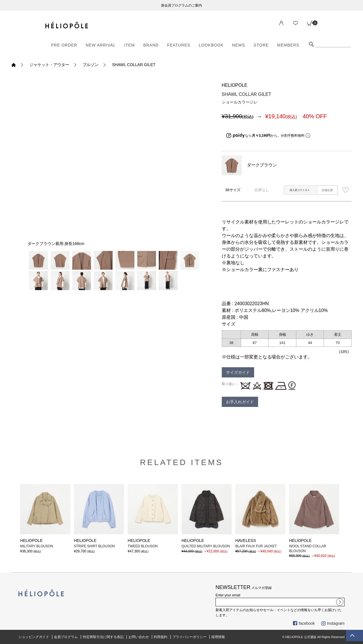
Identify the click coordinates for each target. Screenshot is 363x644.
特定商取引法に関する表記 (103, 637)
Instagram (333, 623)
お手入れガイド (240, 402)
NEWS (239, 45)
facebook (304, 623)
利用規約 (161, 637)
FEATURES (179, 45)
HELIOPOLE (235, 85)
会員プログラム (66, 637)
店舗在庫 (327, 190)
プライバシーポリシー (189, 637)
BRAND (151, 45)
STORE (261, 45)
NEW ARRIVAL (101, 45)
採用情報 (218, 637)
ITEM (129, 45)
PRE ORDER (64, 45)
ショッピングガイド (34, 637)
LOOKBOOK (211, 45)
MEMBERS (288, 45)
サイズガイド (238, 372)
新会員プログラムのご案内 (181, 5)
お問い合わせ (139, 637)
